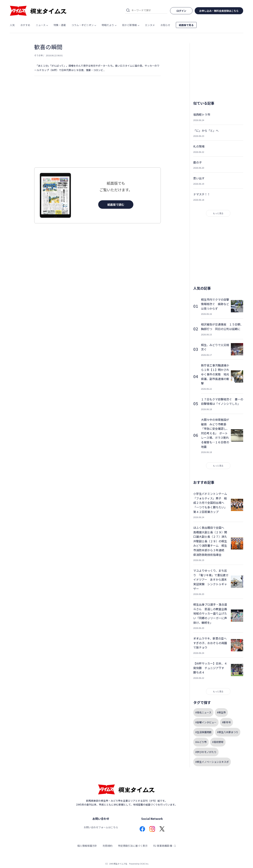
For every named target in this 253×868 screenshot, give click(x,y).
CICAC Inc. (144, 864)
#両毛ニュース (203, 712)
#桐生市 (221, 712)
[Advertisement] (98, 129)
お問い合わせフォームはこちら (101, 827)
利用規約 (108, 846)
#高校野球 (218, 742)
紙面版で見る (186, 25)
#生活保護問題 (203, 732)
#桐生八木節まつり (228, 732)
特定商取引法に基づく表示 (133, 846)
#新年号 (226, 722)
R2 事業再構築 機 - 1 (164, 846)
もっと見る (218, 213)
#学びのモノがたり (206, 752)
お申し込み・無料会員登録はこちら (219, 11)
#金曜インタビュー (206, 722)
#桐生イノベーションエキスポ (212, 762)
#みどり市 (201, 742)
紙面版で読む (116, 205)
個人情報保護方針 (87, 846)
